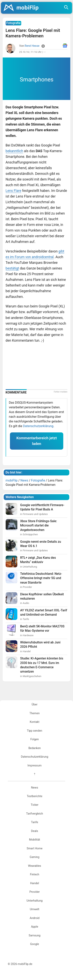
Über (35, 705)
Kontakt (35, 722)
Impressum (34, 766)
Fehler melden (61, 392)
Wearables (35, 866)
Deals (35, 831)
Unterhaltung (34, 901)
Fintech (35, 874)
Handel (35, 883)
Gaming (35, 857)
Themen (34, 713)
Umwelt (35, 909)
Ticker (35, 805)
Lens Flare (14, 191)
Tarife (34, 822)
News (34, 788)
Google (35, 944)
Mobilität (35, 840)
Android (34, 918)
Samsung (34, 936)
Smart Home (35, 848)
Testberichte (35, 796)
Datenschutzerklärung (38, 426)
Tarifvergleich (34, 814)
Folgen (35, 739)
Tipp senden (35, 731)
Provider (35, 892)
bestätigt (12, 268)
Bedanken (35, 748)
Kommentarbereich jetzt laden (36, 441)
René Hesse (32, 46)
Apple (35, 927)
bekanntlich (14, 151)
